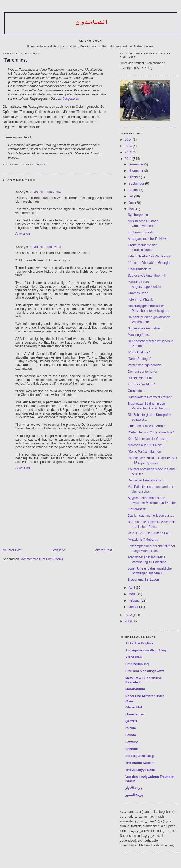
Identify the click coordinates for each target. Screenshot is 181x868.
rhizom (131, 728)
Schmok (132, 749)
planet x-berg (135, 714)
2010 (129, 615)
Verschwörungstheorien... (146, 365)
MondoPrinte (135, 689)
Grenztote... (136, 391)
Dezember (136, 164)
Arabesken (133, 657)
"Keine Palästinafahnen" (145, 452)
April (132, 588)
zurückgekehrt (68, 99)
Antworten (23, 234)
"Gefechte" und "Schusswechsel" (151, 432)
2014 (129, 140)
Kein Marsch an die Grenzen (148, 439)
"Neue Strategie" (140, 359)
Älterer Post (103, 550)
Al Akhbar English (139, 643)
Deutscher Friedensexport (146, 480)
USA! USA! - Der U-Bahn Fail (149, 533)
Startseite (58, 550)
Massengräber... (139, 335)
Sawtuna (132, 742)
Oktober (135, 177)
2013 (129, 146)
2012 (129, 152)
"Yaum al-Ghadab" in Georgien (150, 263)
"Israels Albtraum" (140, 378)
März (133, 594)
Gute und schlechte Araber (147, 426)
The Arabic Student (140, 763)
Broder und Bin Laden (143, 580)
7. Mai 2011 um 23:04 (45, 192)
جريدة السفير (134, 795)
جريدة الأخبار (134, 788)
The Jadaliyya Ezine (140, 770)
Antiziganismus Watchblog (146, 650)
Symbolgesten (138, 215)
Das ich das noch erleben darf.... (151, 516)
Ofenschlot (134, 707)
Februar (135, 600)
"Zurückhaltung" (139, 352)
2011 (129, 159)
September (137, 184)
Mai (132, 209)
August (134, 190)
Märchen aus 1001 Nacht (146, 445)
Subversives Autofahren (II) (147, 276)
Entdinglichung (137, 664)
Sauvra (131, 735)
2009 (129, 621)
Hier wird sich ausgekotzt (145, 671)
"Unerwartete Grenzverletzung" (150, 397)
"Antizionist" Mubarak (143, 540)
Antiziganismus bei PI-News (148, 239)
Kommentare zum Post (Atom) (41, 559)
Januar (134, 607)
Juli (131, 196)
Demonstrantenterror (143, 372)
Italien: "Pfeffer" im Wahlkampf (149, 256)
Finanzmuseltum (139, 269)
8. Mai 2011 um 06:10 (45, 247)
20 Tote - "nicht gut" (142, 384)
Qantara (131, 721)
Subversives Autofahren (145, 328)
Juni (132, 203)
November (136, 171)
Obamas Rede (138, 293)
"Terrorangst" (137, 509)
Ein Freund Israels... (142, 232)
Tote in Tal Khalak (140, 300)
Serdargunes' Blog (139, 756)
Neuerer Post (12, 550)
